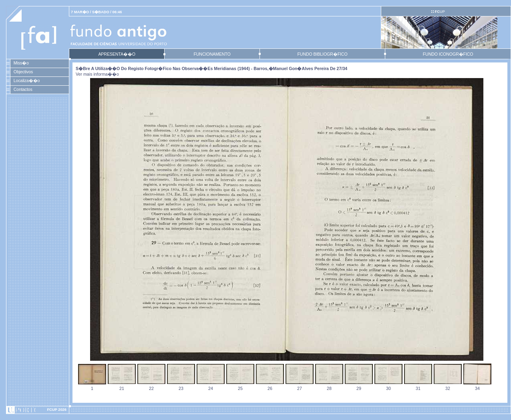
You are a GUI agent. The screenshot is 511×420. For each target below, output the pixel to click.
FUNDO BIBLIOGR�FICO (322, 54)
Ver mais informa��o (97, 74)
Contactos (23, 89)
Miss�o (21, 63)
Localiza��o (27, 80)
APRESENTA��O (117, 54)
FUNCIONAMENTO (212, 54)
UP (440, 12)
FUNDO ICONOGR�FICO (448, 54)
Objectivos (23, 72)
